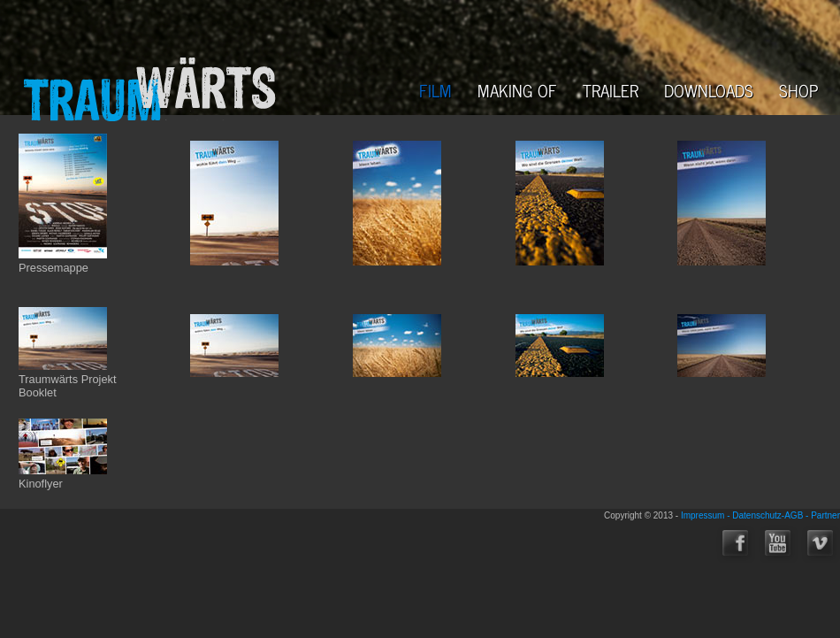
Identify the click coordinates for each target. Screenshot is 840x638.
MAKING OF (517, 90)
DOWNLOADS (709, 90)
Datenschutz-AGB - (771, 515)
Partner (825, 515)
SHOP (799, 90)
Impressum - (706, 515)
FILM (435, 90)
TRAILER (611, 90)
